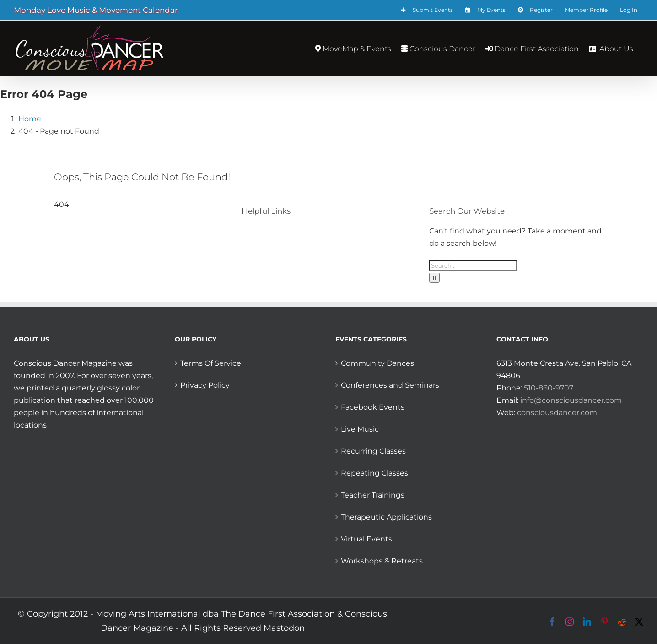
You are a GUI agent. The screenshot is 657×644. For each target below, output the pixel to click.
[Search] (434, 278)
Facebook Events (373, 407)
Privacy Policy (205, 385)
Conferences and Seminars (390, 385)
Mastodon (284, 628)
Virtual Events (366, 539)
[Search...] (473, 265)
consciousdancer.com (557, 413)
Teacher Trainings (373, 495)
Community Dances (377, 363)
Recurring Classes (373, 451)
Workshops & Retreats (382, 561)
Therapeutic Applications (386, 517)
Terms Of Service (211, 363)
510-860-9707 (549, 388)
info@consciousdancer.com (571, 400)
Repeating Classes (374, 473)
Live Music (360, 429)
